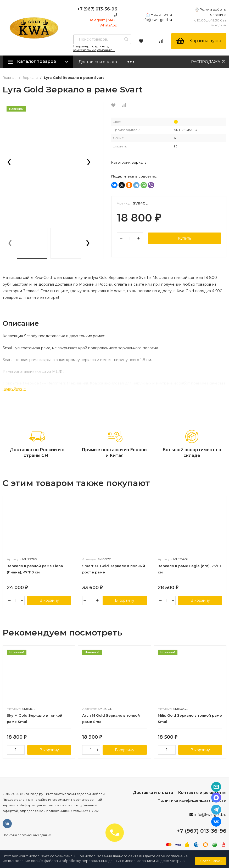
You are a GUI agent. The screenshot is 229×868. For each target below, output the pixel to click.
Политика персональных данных (27, 835)
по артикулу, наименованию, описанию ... (94, 48)
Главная (10, 78)
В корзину (49, 600)
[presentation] (9, 163)
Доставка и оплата (98, 62)
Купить (185, 238)
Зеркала (30, 78)
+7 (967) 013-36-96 (97, 9)
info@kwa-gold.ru (157, 20)
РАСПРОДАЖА (209, 62)
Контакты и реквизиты (202, 792)
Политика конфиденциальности (192, 800)
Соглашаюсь (211, 861)
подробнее (14, 388)
